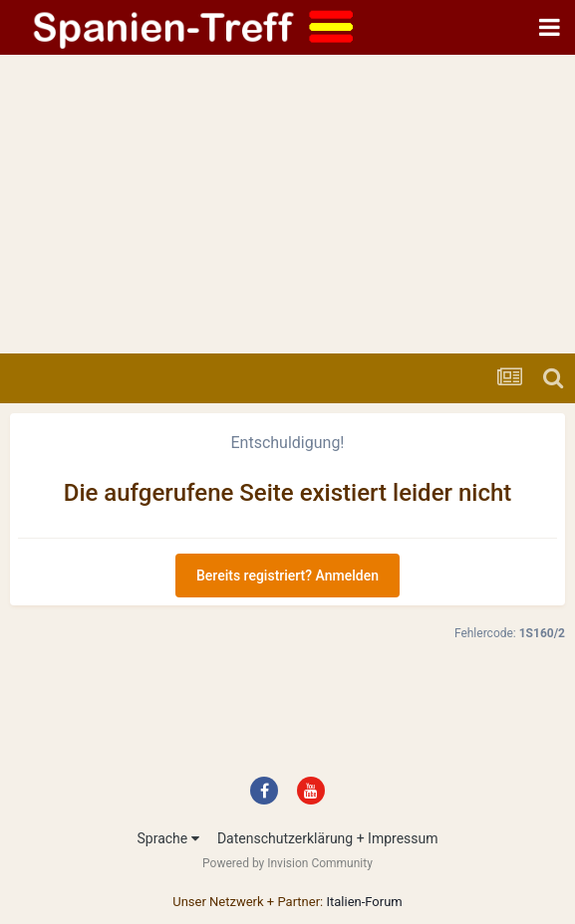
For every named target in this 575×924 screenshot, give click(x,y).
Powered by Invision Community (287, 863)
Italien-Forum (364, 902)
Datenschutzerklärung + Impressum (328, 838)
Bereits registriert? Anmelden (287, 576)
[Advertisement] (287, 204)
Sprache (167, 838)
